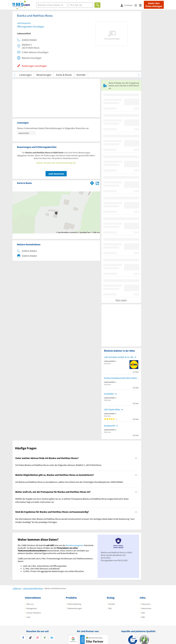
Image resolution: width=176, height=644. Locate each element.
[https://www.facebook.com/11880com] (23, 638)
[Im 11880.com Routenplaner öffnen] (92, 183)
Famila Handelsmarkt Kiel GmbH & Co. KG (121, 378)
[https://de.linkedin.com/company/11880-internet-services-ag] (52, 638)
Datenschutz (146, 608)
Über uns (30, 604)
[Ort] (81, 5)
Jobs (28, 617)
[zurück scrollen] (15, 75)
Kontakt (81, 75)
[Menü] (142, 5)
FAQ (110, 608)
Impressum (146, 604)
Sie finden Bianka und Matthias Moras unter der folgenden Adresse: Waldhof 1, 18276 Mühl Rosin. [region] (59, 465)
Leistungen (25, 75)
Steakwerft (109, 426)
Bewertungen (44, 75)
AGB (143, 613)
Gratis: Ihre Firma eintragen (154, 5)
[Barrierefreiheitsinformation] (137, 5)
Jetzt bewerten (56, 174)
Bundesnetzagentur (75, 545)
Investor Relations (34, 613)
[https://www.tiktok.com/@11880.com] (30, 638)
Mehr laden (121, 300)
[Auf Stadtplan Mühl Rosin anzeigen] (97, 183)
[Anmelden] (128, 5)
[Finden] (97, 5)
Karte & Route (64, 75)
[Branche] (52, 5)
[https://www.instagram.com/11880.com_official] (38, 638)
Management (32, 608)
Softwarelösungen (75, 608)
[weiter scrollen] (139, 75)
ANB (143, 617)
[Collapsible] (136, 458)
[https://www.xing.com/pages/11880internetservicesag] (45, 638)
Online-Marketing (74, 604)
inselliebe (109, 394)
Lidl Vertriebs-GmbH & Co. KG (119, 357)
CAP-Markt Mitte (112, 409)
